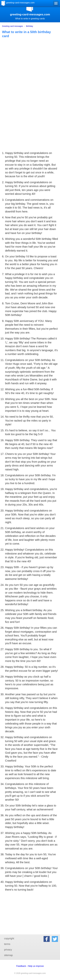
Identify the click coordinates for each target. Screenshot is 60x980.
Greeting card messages (13, 26)
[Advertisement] (30, 80)
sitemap (8, 955)
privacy (8, 950)
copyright (9, 938)
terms (7, 944)
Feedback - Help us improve (30, 966)
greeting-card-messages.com (20, 3)
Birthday (30, 26)
